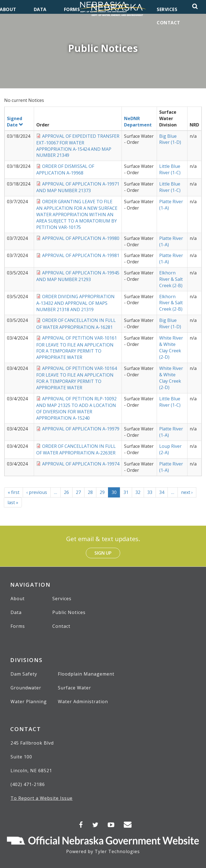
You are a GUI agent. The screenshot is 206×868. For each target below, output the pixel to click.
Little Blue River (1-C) (170, 169)
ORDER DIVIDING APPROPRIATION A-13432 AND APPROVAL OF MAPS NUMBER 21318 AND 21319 (75, 303)
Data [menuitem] (40, 9)
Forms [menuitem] (72, 9)
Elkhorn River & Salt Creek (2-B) (171, 279)
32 (140, 492)
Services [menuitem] (167, 9)
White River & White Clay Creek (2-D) (171, 347)
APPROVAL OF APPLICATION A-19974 (81, 464)
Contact (61, 626)
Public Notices (69, 612)
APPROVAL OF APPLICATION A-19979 (81, 429)
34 (163, 492)
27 (80, 492)
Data (16, 612)
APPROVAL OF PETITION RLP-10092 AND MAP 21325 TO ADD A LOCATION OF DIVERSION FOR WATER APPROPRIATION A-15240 (76, 408)
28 (92, 492)
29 (104, 492)
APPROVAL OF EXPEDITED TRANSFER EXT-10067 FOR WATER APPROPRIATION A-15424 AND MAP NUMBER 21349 (78, 146)
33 (152, 492)
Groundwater (26, 688)
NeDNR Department (138, 122)
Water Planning (29, 702)
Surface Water (74, 688)
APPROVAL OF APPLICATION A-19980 (81, 238)
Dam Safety (24, 674)
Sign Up (103, 553)
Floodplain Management (86, 674)
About (18, 599)
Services (62, 599)
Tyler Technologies (117, 851)
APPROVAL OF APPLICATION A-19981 (81, 255)
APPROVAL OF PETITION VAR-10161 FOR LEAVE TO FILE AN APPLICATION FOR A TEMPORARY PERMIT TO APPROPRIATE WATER (77, 348)
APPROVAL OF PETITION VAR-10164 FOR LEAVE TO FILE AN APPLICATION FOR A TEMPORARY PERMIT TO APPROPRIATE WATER (77, 378)
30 (116, 493)
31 (128, 492)
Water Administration (83, 702)
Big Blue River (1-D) (170, 139)
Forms (18, 626)
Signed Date (15, 122)
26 (68, 492)
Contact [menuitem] (168, 23)
